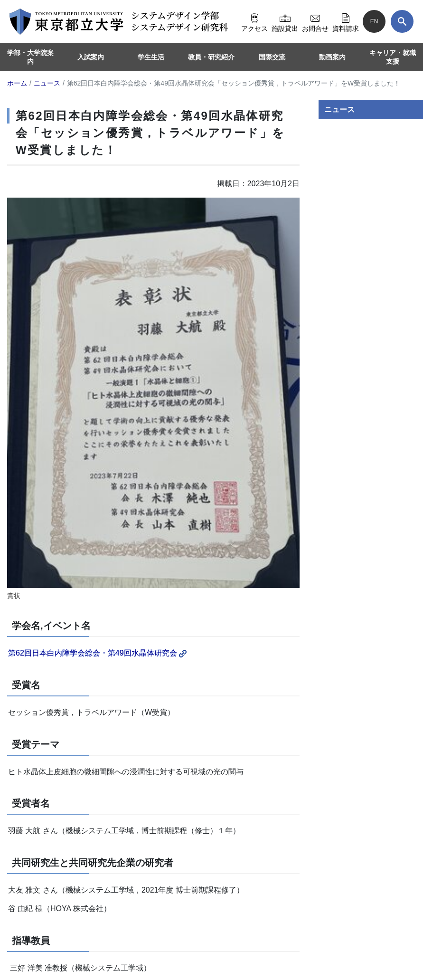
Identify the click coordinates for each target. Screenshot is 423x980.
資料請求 (346, 21)
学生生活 (151, 57)
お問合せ (315, 21)
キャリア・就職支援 (393, 57)
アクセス (254, 21)
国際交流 (272, 57)
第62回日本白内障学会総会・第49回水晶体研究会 (97, 653)
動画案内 (332, 57)
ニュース (339, 109)
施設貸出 (285, 21)
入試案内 (91, 57)
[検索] (402, 21)
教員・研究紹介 (211, 57)
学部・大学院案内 (30, 57)
